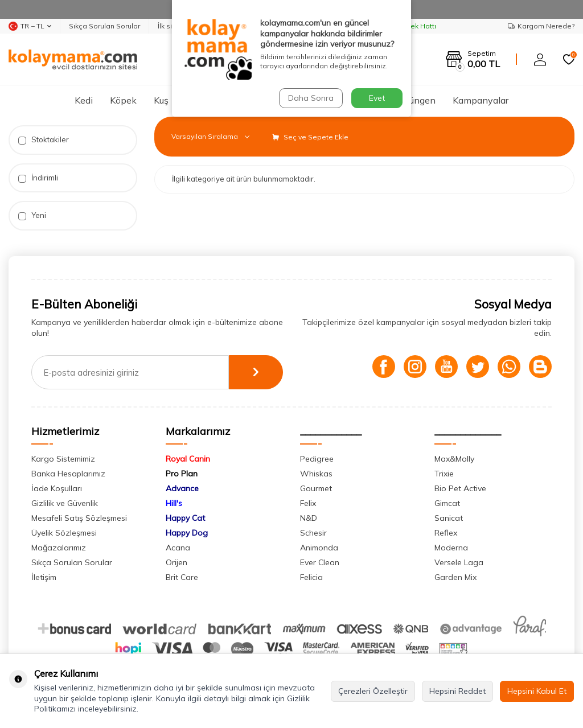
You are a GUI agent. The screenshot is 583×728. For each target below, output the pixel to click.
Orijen (176, 562)
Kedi (84, 100)
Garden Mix (455, 577)
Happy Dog (187, 533)
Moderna (451, 548)
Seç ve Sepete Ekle (310, 137)
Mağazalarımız (59, 548)
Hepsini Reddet (457, 691)
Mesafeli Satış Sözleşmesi (79, 518)
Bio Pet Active (460, 488)
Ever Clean (320, 562)
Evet (377, 98)
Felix (308, 503)
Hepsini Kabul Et (537, 691)
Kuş (161, 100)
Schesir (313, 533)
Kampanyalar (481, 100)
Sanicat (449, 518)
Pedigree (317, 459)
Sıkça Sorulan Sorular (104, 26)
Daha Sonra (311, 98)
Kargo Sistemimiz (63, 459)
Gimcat (447, 503)
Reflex (446, 533)
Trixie (444, 474)
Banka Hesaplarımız (68, 474)
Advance (182, 488)
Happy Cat (185, 518)
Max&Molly (454, 459)
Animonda (319, 548)
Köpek (123, 100)
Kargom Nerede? (541, 26)
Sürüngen (416, 100)
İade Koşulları (57, 488)
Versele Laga (459, 562)
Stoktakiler (44, 140)
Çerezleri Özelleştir (373, 691)
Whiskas (316, 474)
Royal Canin (188, 459)
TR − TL (30, 26)
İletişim (44, 577)
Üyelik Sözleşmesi (64, 533)
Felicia (311, 577)
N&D (309, 518)
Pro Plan (182, 474)
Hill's (174, 503)
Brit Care (182, 577)
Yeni (32, 215)
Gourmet (316, 488)
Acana (178, 548)
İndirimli (38, 178)
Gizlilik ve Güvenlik (65, 503)
